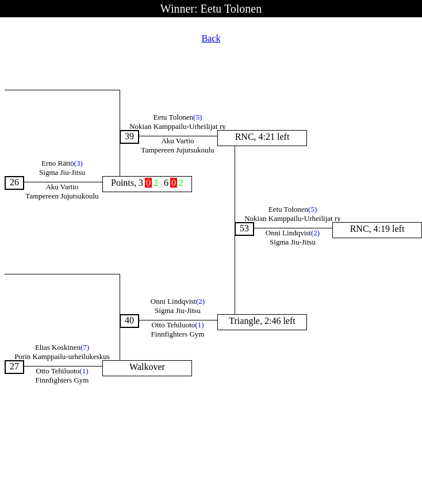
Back (211, 38)
